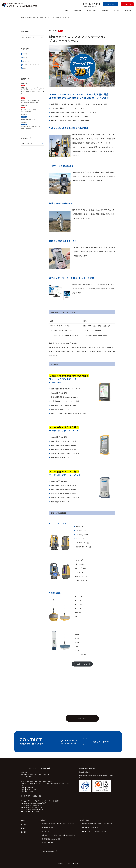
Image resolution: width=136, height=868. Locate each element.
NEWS (117, 10)
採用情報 (105, 10)
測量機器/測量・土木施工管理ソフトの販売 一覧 (97, 823)
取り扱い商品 (92, 10)
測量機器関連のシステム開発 (51, 839)
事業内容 (78, 10)
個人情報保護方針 (85, 772)
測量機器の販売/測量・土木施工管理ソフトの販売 (58, 823)
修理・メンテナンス (48, 831)
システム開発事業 (48, 842)
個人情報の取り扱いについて (88, 768)
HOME (66, 10)
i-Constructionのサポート (51, 851)
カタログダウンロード (82, 663)
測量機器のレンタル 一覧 (90, 827)
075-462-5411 (92, 4)
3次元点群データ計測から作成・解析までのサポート (59, 835)
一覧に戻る (82, 718)
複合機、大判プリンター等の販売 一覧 (94, 831)
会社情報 (128, 10)
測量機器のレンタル (48, 827)
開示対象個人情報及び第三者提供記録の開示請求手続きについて (97, 776)
